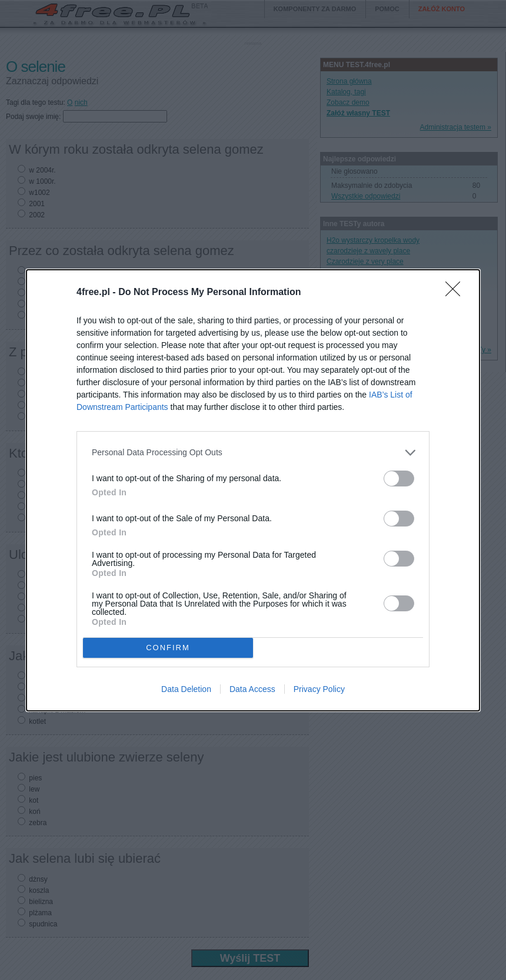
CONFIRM (168, 648)
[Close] (457, 293)
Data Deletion (186, 689)
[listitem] (253, 453)
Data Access (252, 689)
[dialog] (253, 490)
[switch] (399, 479)
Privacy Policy (319, 689)
